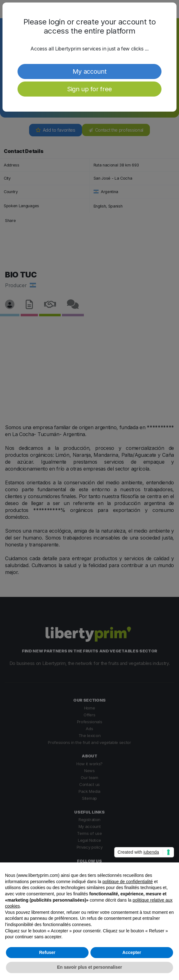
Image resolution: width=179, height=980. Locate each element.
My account (90, 71)
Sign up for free (89, 89)
